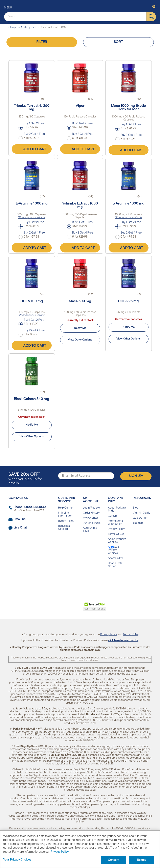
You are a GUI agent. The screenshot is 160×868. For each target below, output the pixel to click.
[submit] (151, 17)
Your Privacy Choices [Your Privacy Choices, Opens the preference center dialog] (17, 862)
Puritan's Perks (92, 523)
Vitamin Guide (141, 513)
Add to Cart (32, 149)
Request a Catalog (64, 528)
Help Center (65, 508)
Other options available (32, 218)
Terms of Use (131, 635)
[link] (63, 608)
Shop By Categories (22, 28)
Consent (114, 862)
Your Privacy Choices (114, 550)
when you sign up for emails (25, 479)
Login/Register (92, 508)
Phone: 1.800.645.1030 (30, 507)
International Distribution (116, 523)
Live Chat (20, 528)
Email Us (19, 519)
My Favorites (91, 518)
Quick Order (140, 518)
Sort (118, 42)
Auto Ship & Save (90, 530)
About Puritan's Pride (117, 509)
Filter (42, 42)
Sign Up (136, 476)
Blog (136, 508)
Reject (142, 862)
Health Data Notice (115, 565)
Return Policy (66, 521)
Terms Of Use (116, 534)
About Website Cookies (117, 541)
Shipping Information (65, 514)
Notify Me (80, 328)
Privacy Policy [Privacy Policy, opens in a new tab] (60, 854)
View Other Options (80, 340)
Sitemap (138, 523)
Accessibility (115, 558)
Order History (91, 513)
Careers (113, 516)
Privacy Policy (116, 529)
